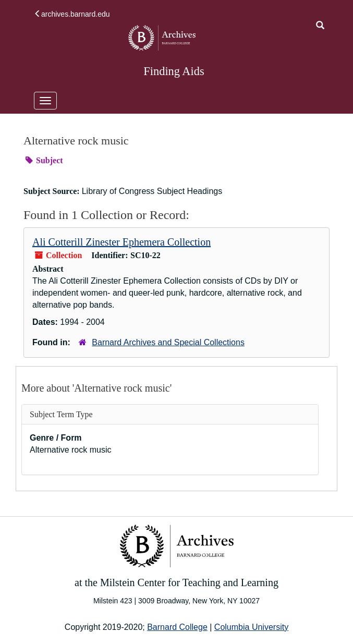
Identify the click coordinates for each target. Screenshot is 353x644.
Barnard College (177, 627)
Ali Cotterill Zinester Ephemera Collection (121, 242)
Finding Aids (174, 71)
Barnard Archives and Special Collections (168, 342)
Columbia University (251, 627)
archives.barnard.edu (72, 14)
